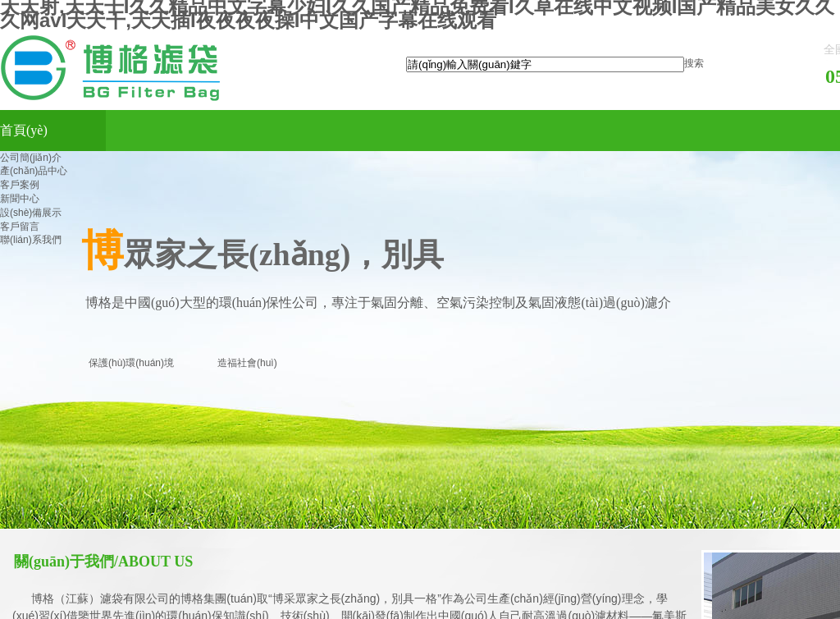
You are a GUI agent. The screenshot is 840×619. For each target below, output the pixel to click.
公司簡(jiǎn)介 (31, 158)
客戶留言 (20, 227)
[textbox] (545, 64)
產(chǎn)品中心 (34, 171)
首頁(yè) (24, 130)
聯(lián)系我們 (31, 240)
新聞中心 (20, 199)
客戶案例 (20, 185)
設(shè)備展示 (31, 213)
